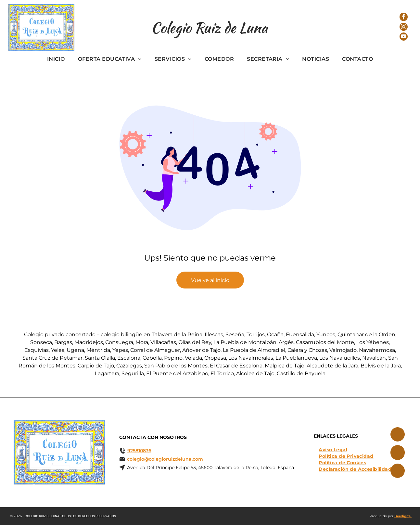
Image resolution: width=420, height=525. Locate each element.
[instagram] (404, 27)
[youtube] (404, 40)
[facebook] (404, 15)
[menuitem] (56, 59)
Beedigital (403, 516)
